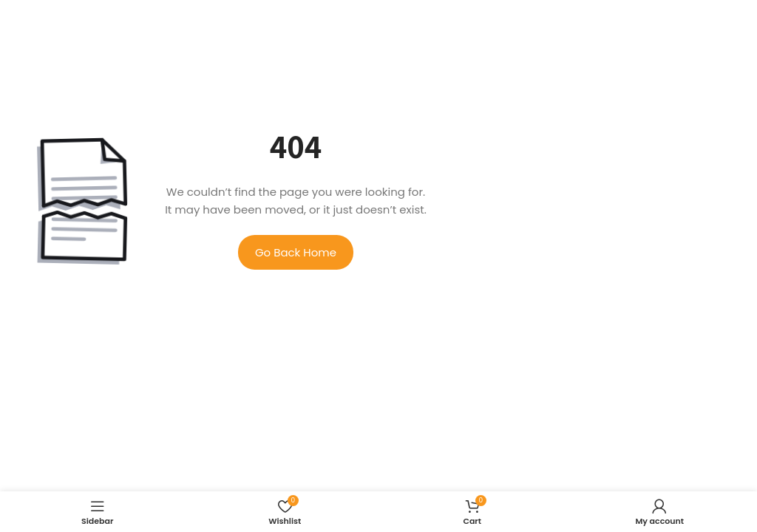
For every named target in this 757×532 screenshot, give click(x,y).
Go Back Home (296, 252)
